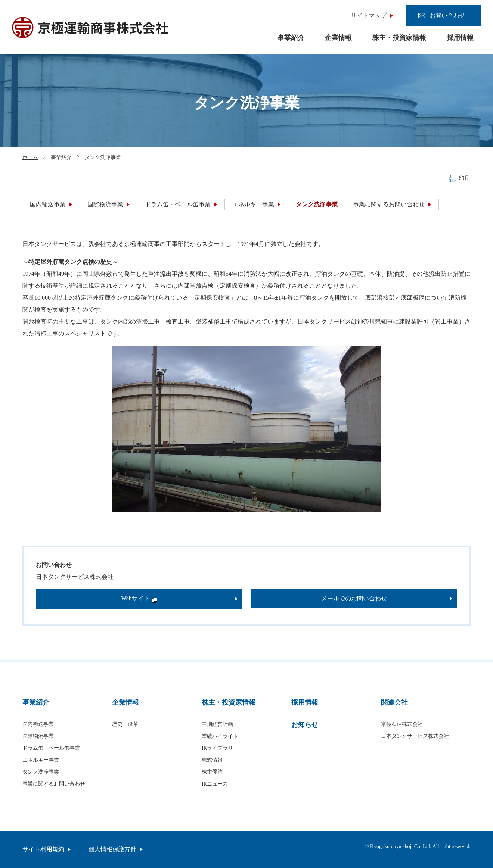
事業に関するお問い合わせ (389, 204)
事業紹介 (291, 38)
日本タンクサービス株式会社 (415, 736)
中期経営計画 (217, 724)
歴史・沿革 (125, 724)
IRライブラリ (217, 748)
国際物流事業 (105, 204)
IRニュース (215, 784)
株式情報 (212, 760)
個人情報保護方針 (112, 849)
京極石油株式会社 (402, 724)
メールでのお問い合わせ (354, 598)
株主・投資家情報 (399, 38)
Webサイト (139, 598)
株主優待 (212, 772)
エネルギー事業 (253, 204)
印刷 (460, 178)
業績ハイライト (220, 736)
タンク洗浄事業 (317, 204)
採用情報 (460, 38)
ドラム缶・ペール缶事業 (178, 204)
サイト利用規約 (43, 849)
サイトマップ (369, 15)
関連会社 (394, 702)
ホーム (30, 157)
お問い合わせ (447, 15)
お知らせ (305, 725)
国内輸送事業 (48, 204)
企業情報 (338, 38)
